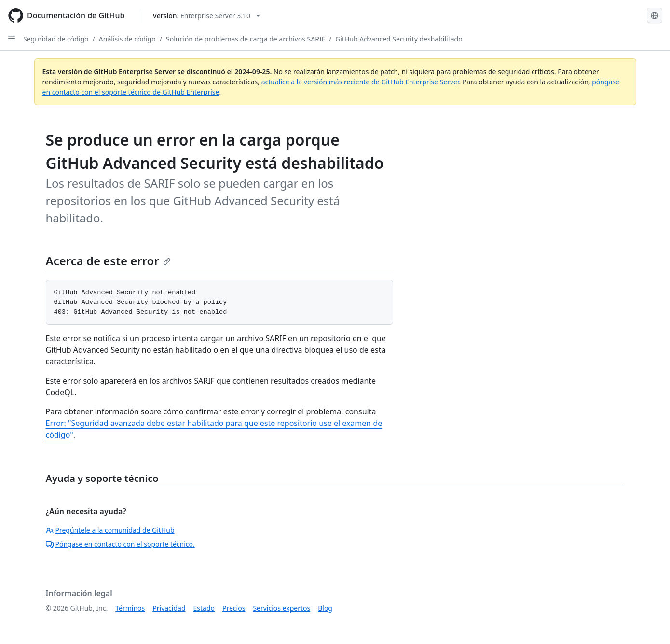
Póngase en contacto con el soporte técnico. (120, 544)
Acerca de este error (108, 261)
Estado (204, 608)
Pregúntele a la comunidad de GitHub (110, 530)
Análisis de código (127, 39)
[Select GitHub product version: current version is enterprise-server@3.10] (206, 16)
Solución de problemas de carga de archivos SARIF (246, 39)
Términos (130, 608)
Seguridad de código (56, 39)
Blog (325, 608)
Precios (234, 608)
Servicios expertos (281, 608)
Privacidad (169, 608)
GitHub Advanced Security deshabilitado (399, 39)
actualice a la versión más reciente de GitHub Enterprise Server (360, 82)
